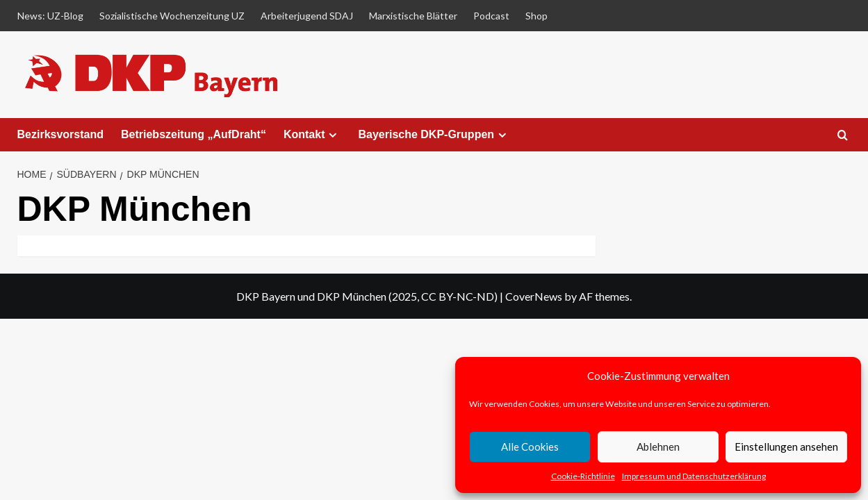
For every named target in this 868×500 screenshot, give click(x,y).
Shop (537, 16)
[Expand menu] (333, 135)
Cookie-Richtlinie (583, 476)
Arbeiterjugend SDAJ (307, 16)
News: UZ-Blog (50, 16)
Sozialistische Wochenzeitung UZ (172, 16)
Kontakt (312, 135)
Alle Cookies (530, 447)
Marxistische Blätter (413, 16)
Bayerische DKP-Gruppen (434, 135)
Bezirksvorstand (61, 134)
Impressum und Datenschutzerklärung (694, 476)
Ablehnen (658, 447)
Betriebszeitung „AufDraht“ (194, 134)
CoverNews (534, 296)
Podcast (491, 16)
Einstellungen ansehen (786, 447)
